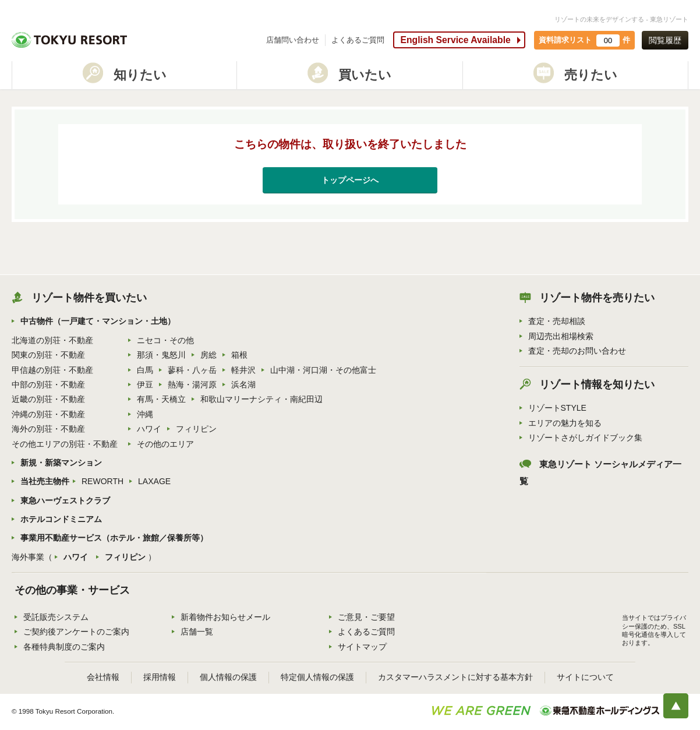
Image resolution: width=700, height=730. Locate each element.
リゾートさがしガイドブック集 (585, 438)
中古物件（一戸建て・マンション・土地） (98, 321)
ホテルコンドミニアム (61, 519)
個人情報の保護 (228, 677)
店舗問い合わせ (293, 40)
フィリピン (196, 429)
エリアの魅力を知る (565, 423)
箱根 (239, 355)
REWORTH (102, 481)
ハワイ (149, 429)
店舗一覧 (197, 632)
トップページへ (350, 180)
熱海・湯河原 (192, 385)
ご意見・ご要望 (366, 617)
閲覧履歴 (665, 40)
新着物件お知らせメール (225, 617)
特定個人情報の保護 (317, 677)
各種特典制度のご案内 (64, 647)
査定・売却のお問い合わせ (577, 351)
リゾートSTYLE (557, 408)
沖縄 (145, 414)
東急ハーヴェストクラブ (65, 500)
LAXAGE (154, 481)
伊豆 (145, 385)
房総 (208, 355)
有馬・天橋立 (161, 399)
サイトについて (585, 677)
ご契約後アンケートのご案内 (76, 632)
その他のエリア (165, 444)
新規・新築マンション (61, 463)
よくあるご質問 (358, 40)
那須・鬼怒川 (161, 355)
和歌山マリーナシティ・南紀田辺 (261, 399)
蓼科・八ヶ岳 (192, 370)
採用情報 (160, 677)
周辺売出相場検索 (561, 336)
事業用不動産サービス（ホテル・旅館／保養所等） (114, 538)
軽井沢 (243, 370)
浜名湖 (243, 385)
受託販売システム (56, 617)
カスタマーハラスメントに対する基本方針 (455, 677)
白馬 (145, 370)
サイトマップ (362, 647)
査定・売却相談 (557, 321)
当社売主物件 (45, 481)
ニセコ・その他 (165, 340)
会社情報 (103, 677)
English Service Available (455, 40)
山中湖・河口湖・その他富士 (323, 370)
